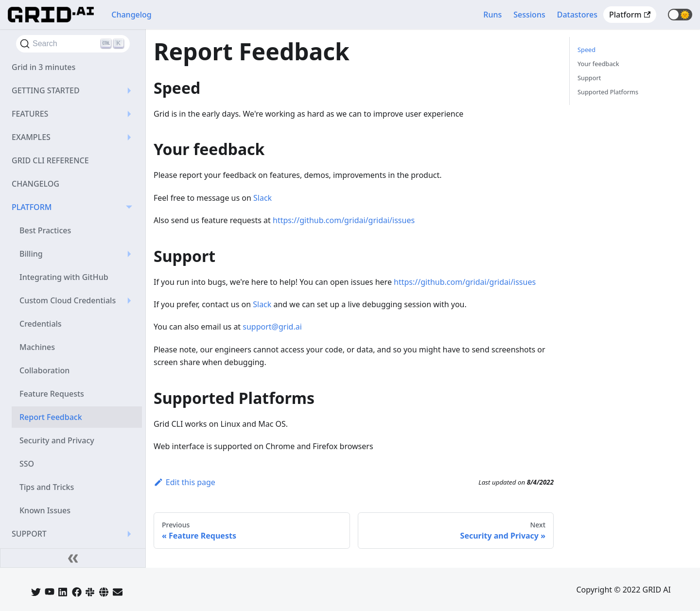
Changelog (131, 15)
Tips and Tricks (47, 487)
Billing (31, 254)
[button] (680, 15)
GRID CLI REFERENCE (50, 160)
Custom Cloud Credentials (68, 300)
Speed (586, 50)
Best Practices (45, 230)
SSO (27, 464)
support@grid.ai (272, 327)
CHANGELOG (35, 184)
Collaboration (44, 370)
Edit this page (184, 482)
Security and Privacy (57, 440)
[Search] (73, 44)
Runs (492, 15)
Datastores (577, 15)
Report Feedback (51, 417)
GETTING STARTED (46, 90)
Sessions (529, 15)
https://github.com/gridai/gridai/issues (344, 220)
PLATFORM (32, 207)
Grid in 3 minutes (44, 67)
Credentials (41, 324)
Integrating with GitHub (64, 277)
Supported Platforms (608, 92)
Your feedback (598, 64)
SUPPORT (29, 534)
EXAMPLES (31, 137)
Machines (37, 347)
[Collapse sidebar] (73, 558)
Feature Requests (52, 394)
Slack (262, 198)
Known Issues (45, 510)
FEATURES (30, 114)
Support (589, 78)
